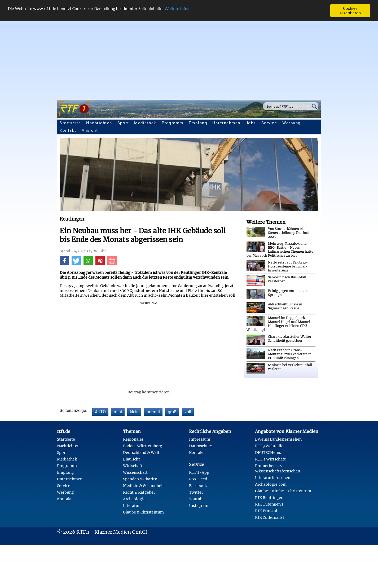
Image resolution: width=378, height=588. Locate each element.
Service (269, 123)
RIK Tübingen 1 (269, 504)
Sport (123, 123)
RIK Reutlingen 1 (270, 498)
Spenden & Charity (140, 479)
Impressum (200, 439)
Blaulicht (131, 459)
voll (188, 412)
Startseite (70, 123)
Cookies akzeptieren (350, 11)
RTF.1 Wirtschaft (270, 459)
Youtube (197, 499)
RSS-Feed (198, 479)
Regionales (133, 439)
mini (118, 412)
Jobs (251, 123)
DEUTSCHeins (268, 453)
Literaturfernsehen (273, 478)
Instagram (199, 506)
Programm (173, 123)
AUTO (100, 412)
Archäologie (134, 499)
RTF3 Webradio (269, 446)
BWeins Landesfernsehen (278, 439)
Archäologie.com (271, 484)
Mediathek (145, 123)
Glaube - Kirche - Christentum (283, 491)
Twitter (196, 492)
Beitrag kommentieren (149, 392)
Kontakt (68, 130)
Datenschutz (201, 446)
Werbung (291, 123)
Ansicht (90, 130)
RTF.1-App (199, 472)
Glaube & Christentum (143, 512)
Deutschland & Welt (141, 453)
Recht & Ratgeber (139, 492)
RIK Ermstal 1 (267, 511)
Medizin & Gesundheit (144, 486)
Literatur (131, 506)
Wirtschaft (133, 466)
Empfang (198, 123)
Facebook (198, 486)
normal (153, 412)
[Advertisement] (189, 57)
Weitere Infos (177, 9)
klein (134, 412)
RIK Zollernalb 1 (270, 517)
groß (172, 412)
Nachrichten (99, 123)
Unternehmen (226, 123)
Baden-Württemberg (143, 446)
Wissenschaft (135, 472)
